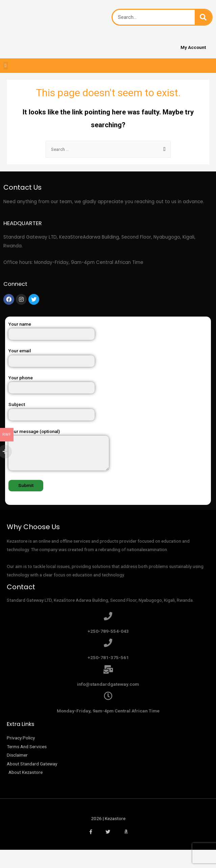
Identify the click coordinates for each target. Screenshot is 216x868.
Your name (108, 331)
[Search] (203, 17)
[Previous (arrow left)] (14, 865)
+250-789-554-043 (108, 631)
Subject (108, 411)
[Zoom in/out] (98, 856)
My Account (193, 47)
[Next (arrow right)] (42, 865)
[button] (6, 66)
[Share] (42, 856)
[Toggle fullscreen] (70, 856)
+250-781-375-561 (108, 657)
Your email (108, 357)
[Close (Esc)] (14, 856)
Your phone (108, 384)
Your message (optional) (108, 451)
